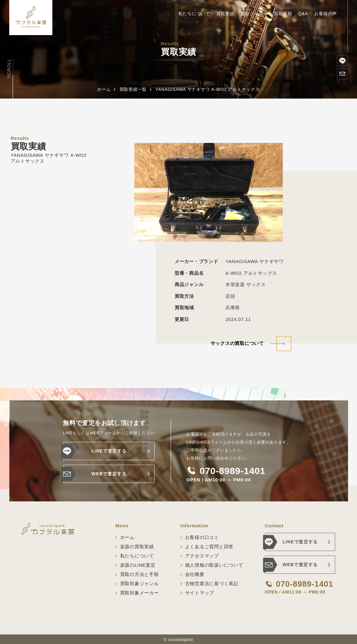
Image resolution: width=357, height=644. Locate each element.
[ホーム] (31, 18)
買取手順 (283, 14)
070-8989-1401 (232, 471)
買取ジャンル (254, 14)
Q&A (303, 14)
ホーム (104, 89)
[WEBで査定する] (342, 74)
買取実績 (225, 14)
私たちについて (194, 14)
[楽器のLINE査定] (342, 61)
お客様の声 (326, 14)
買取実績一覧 (133, 89)
